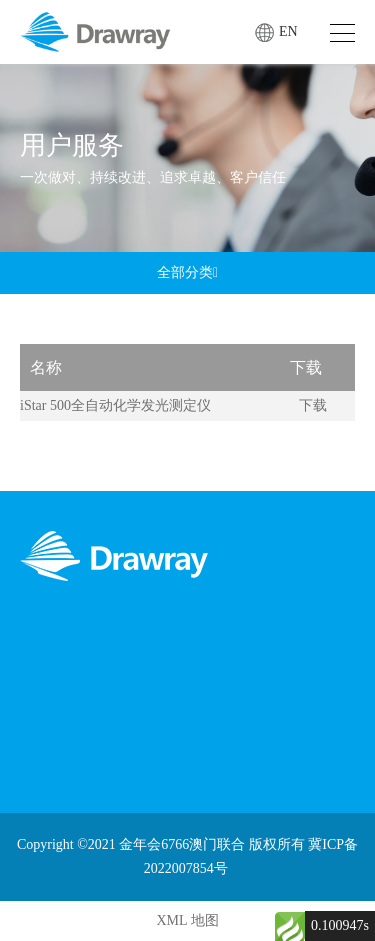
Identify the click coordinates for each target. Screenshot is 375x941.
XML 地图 (187, 920)
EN (288, 31)
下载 (313, 405)
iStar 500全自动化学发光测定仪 (115, 405)
